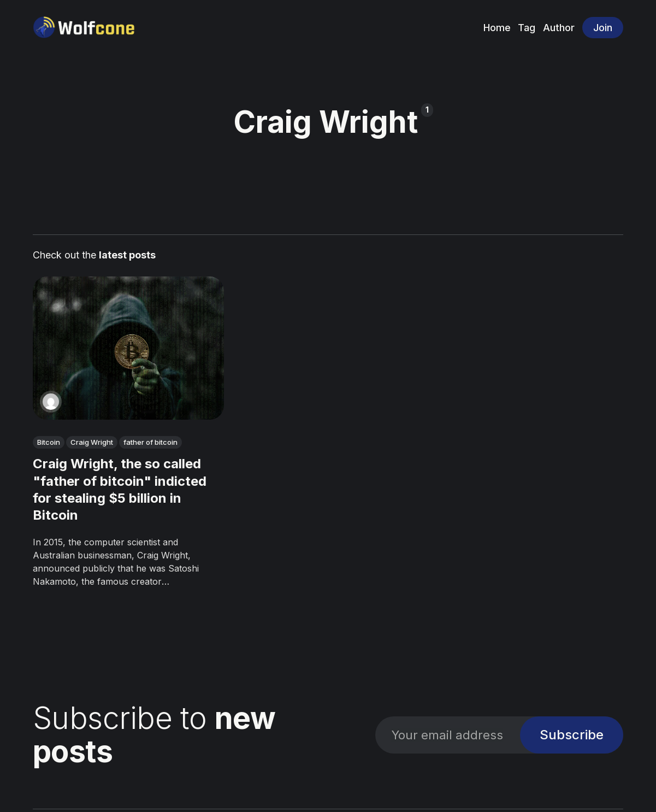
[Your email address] (448, 735)
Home (497, 28)
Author (559, 28)
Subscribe (572, 735)
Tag (527, 28)
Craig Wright (92, 442)
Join (603, 28)
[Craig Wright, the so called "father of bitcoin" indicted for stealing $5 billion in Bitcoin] (128, 348)
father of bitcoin (150, 442)
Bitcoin (49, 442)
